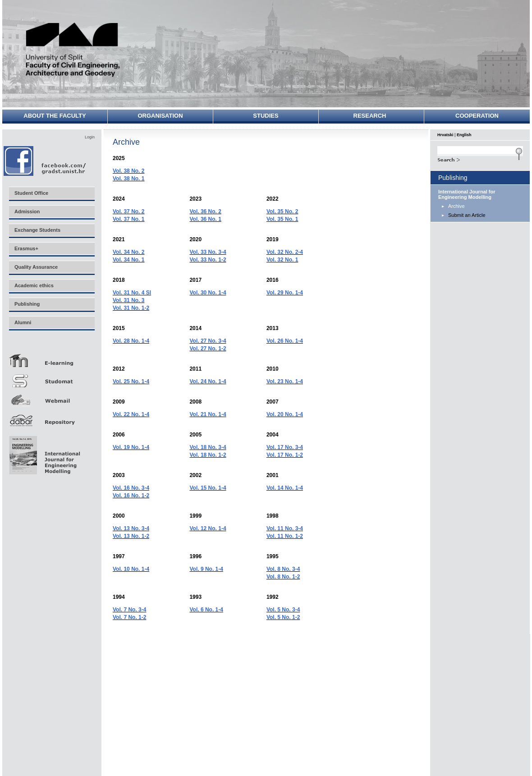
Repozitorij (51, 418)
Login (90, 137)
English (464, 135)
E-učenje (51, 357)
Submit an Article (467, 215)
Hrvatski (445, 135)
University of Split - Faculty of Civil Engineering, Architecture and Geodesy (73, 51)
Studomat (51, 377)
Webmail (51, 397)
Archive (456, 206)
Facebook (45, 161)
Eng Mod (44, 453)
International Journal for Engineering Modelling (467, 194)
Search (480, 159)
